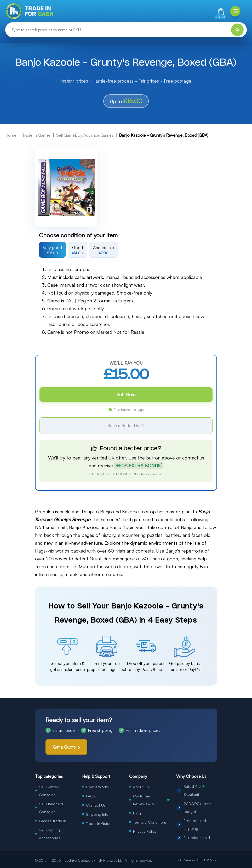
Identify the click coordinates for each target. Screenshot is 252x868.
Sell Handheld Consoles (51, 808)
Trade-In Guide (99, 823)
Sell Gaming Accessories (50, 834)
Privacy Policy (145, 831)
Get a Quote (64, 747)
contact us (193, 458)
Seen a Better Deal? (126, 426)
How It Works (97, 787)
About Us (141, 787)
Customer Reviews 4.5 (151, 800)
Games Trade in (53, 821)
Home (11, 135)
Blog (137, 813)
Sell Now (126, 394)
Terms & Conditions (150, 822)
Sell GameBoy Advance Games (85, 135)
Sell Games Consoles (49, 791)
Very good (52, 250)
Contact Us (96, 805)
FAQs (91, 796)
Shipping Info (97, 814)
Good (78, 250)
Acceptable (104, 250)
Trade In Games (36, 135)
